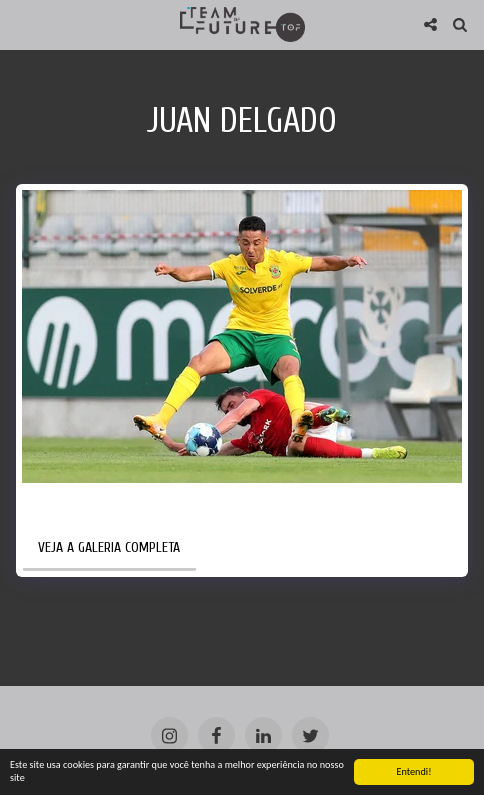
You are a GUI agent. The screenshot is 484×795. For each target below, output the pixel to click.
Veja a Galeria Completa (109, 547)
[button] (22, 23)
